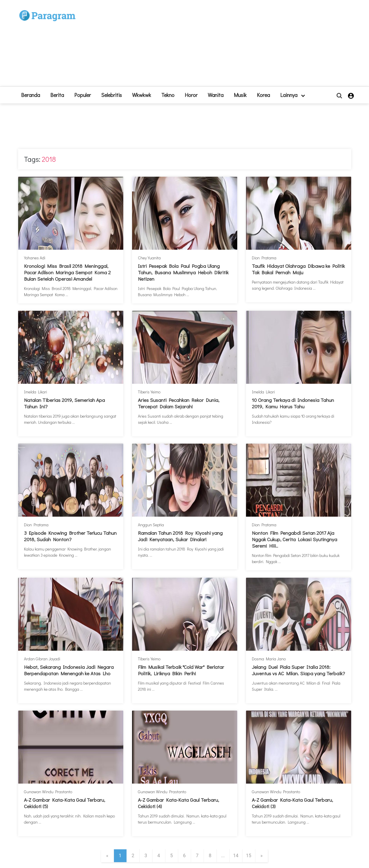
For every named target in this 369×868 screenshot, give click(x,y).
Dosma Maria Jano (269, 659)
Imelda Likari (35, 392)
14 (236, 856)
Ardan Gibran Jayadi (42, 659)
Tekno (168, 95)
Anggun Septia (151, 525)
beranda (31, 95)
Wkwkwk (142, 95)
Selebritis (111, 95)
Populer (83, 95)
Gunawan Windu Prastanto (48, 792)
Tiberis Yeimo (149, 392)
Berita (57, 95)
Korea (263, 95)
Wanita (216, 95)
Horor (191, 95)
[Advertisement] (227, 46)
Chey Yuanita (149, 258)
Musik (240, 95)
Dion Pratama (264, 258)
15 (249, 856)
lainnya (293, 95)
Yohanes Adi (35, 258)
